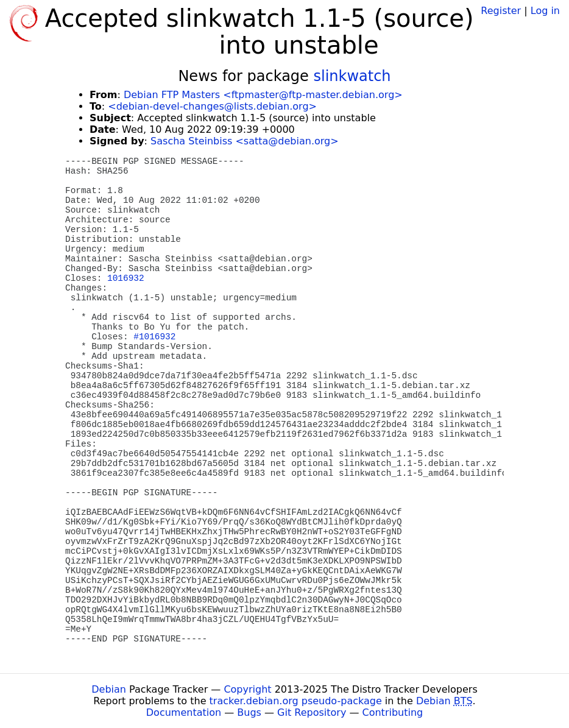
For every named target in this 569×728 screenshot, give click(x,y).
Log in (545, 11)
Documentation (184, 712)
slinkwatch (352, 76)
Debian (109, 689)
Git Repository (312, 712)
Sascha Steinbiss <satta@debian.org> (245, 141)
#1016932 (154, 337)
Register (501, 11)
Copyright (247, 689)
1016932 (125, 278)
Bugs (249, 712)
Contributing (393, 712)
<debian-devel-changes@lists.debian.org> (212, 106)
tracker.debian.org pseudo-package (296, 701)
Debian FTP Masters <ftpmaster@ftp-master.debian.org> (263, 95)
